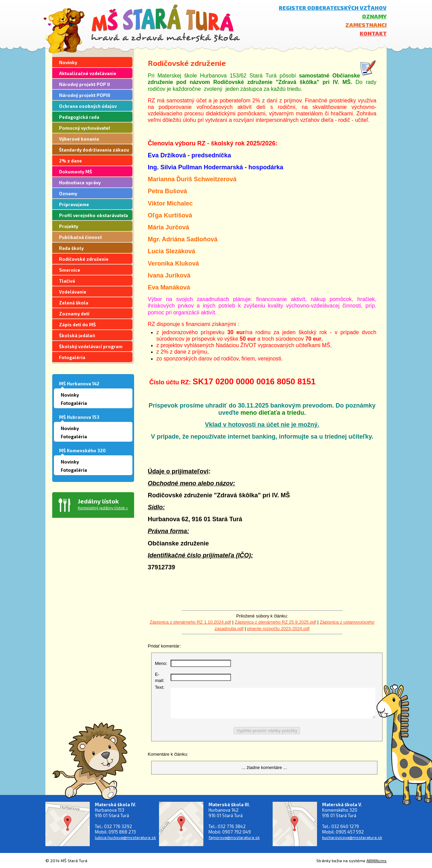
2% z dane (70, 161)
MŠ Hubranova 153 (79, 417)
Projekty (69, 226)
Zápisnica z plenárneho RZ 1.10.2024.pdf (191, 622)
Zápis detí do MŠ (77, 325)
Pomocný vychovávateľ (84, 128)
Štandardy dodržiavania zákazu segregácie (94, 151)
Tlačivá (67, 281)
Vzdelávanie (73, 292)
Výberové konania (79, 139)
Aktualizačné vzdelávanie (88, 73)
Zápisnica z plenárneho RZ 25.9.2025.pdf (276, 622)
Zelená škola (74, 303)
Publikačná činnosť (80, 237)
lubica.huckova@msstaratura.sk (125, 837)
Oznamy (374, 16)
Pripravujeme (74, 204)
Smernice (70, 270)
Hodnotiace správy (80, 183)
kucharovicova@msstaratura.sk (352, 837)
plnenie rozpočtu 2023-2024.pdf (278, 629)
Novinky (68, 62)
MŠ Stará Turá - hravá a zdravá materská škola (166, 23)
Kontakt (373, 33)
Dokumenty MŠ (76, 172)
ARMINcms (377, 860)
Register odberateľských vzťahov (333, 8)
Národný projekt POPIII (85, 95)
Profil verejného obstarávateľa (93, 215)
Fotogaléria (72, 357)
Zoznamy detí (74, 314)
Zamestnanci (366, 25)
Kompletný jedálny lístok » (103, 508)
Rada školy (71, 248)
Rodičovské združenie (84, 259)
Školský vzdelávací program (91, 346)
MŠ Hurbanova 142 (79, 384)
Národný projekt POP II (84, 84)
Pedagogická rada (79, 117)
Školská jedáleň (77, 336)
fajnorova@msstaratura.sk (234, 837)
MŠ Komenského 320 (82, 451)
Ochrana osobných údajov (88, 106)
